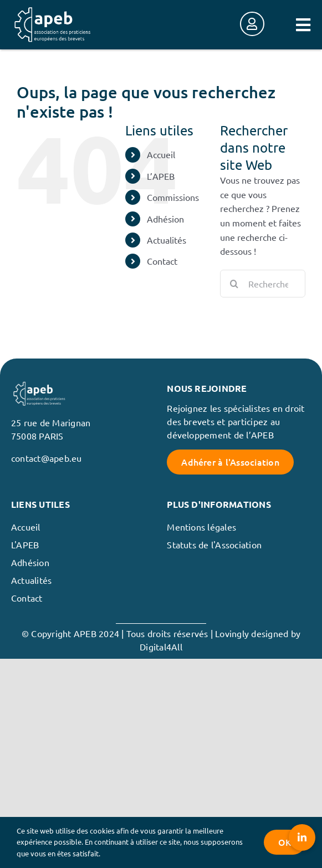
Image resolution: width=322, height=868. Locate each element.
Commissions (173, 197)
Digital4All (161, 647)
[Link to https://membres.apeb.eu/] (252, 24)
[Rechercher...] (263, 284)
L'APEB (25, 544)
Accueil (161, 154)
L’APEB (161, 176)
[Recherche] (234, 284)
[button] (302, 837)
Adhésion (165, 219)
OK (285, 842)
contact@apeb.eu (47, 458)
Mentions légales (201, 527)
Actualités (167, 240)
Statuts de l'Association (214, 544)
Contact (162, 261)
